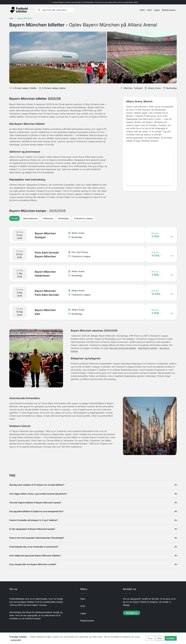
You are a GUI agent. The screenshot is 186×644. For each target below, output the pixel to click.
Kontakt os (132, 613)
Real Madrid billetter (148, 348)
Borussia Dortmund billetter (123, 348)
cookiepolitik (16, 640)
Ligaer (157, 10)
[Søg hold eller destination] (57, 10)
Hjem (142, 10)
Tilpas (150, 638)
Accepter (171, 638)
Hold (149, 10)
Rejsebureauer (169, 10)
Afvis (160, 638)
